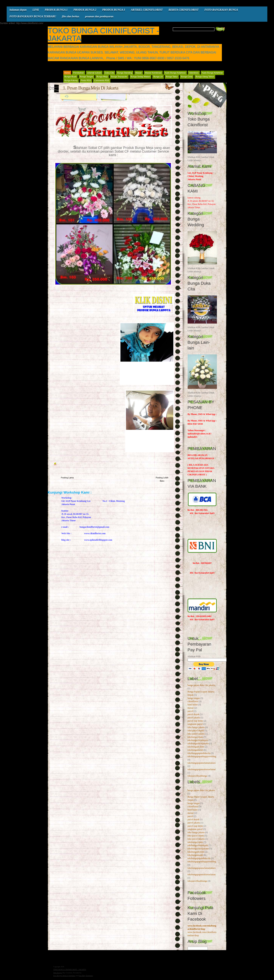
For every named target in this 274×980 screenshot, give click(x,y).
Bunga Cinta (187, 77)
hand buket (193, 705)
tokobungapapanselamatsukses (202, 763)
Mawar (139, 73)
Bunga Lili (158, 77)
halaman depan (18, 10)
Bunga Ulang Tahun (205, 77)
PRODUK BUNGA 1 (56, 10)
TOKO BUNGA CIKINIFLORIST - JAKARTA (103, 34)
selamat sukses (94, 73)
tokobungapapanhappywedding (202, 756)
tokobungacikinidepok (198, 740)
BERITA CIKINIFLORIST (184, 10)
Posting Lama (67, 478)
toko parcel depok (196, 731)
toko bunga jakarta (196, 727)
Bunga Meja (102, 77)
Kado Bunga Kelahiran (175, 73)
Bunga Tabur (172, 77)
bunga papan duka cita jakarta (201, 685)
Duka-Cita (109, 73)
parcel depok (194, 714)
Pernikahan (79, 73)
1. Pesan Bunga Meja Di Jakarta (91, 88)
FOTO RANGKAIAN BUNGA (221, 10)
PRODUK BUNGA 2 (85, 10)
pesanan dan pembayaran (99, 16)
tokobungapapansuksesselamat (202, 769)
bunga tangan (194, 698)
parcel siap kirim (195, 721)
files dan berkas (70, 16)
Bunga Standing (125, 73)
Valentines (194, 73)
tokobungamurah (195, 750)
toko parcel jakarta (196, 734)
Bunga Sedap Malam (141, 77)
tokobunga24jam (195, 737)
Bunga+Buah (71, 77)
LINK (36, 10)
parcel (190, 711)
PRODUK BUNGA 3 (114, 10)
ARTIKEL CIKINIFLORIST (147, 10)
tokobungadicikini (196, 747)
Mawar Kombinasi (153, 73)
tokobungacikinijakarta (198, 743)
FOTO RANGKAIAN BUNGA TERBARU (33, 16)
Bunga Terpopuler (119, 77)
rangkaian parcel (195, 724)
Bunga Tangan (86, 77)
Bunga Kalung (71, 80)
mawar (191, 708)
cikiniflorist (193, 701)
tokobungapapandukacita (199, 753)
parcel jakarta (194, 718)
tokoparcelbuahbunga (197, 776)
